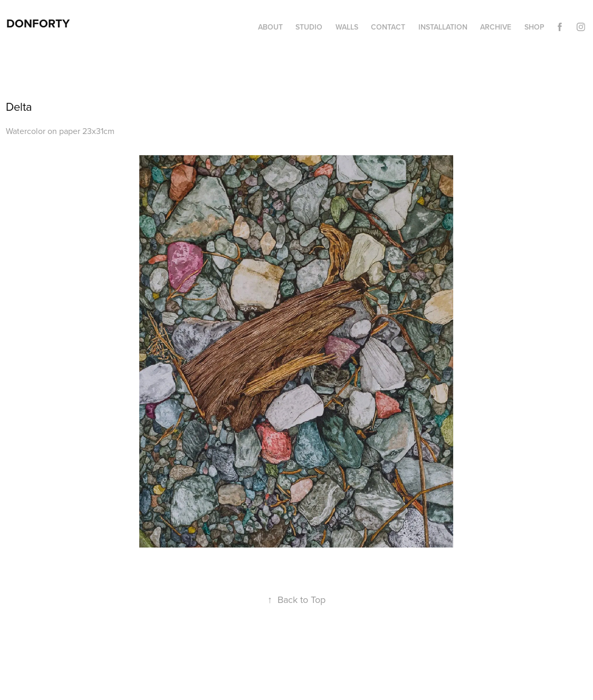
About (270, 27)
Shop (534, 27)
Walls (347, 27)
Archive (496, 27)
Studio (309, 27)
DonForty (38, 23)
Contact (388, 27)
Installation (443, 27)
